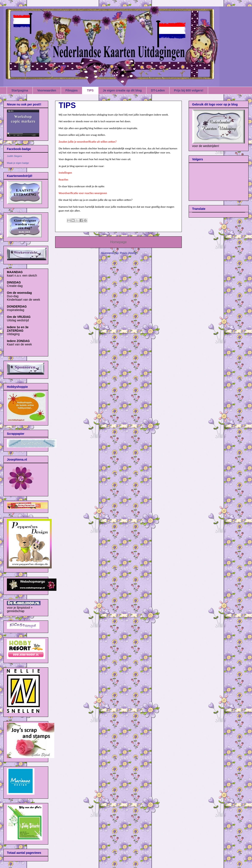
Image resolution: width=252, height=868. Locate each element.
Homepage (118, 242)
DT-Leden (158, 90)
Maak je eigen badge (18, 163)
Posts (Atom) (128, 253)
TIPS (90, 90)
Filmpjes (72, 90)
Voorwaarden (47, 90)
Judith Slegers (14, 156)
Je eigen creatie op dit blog (122, 90)
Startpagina (20, 90)
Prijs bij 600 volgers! (189, 90)
